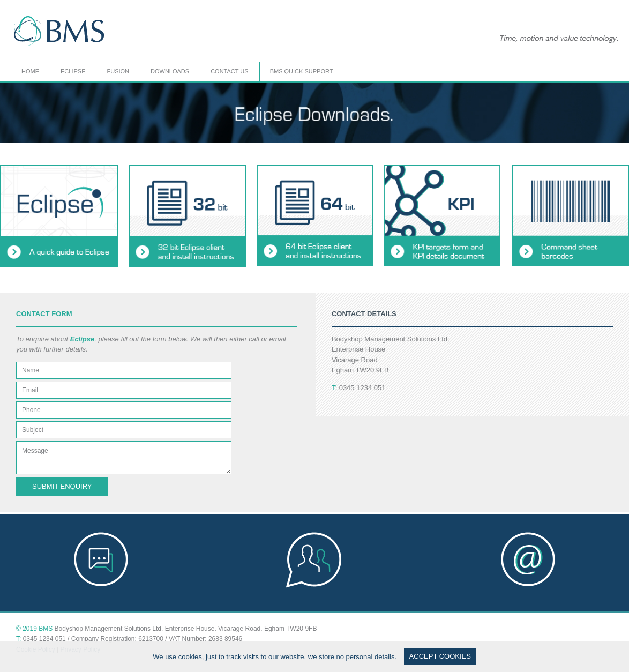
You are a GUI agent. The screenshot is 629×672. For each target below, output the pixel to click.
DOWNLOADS (170, 71)
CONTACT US (230, 71)
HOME (30, 71)
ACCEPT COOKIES (440, 656)
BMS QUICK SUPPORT (302, 71)
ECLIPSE (73, 71)
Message (124, 458)
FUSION (118, 71)
